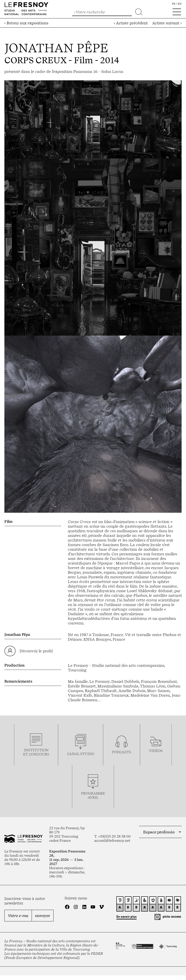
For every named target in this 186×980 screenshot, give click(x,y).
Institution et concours (36, 752)
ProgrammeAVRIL (93, 795)
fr (174, 4)
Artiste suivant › (167, 23)
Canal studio (81, 754)
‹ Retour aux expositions (26, 23)
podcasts (122, 752)
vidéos (156, 751)
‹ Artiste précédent (131, 23)
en (180, 4)
